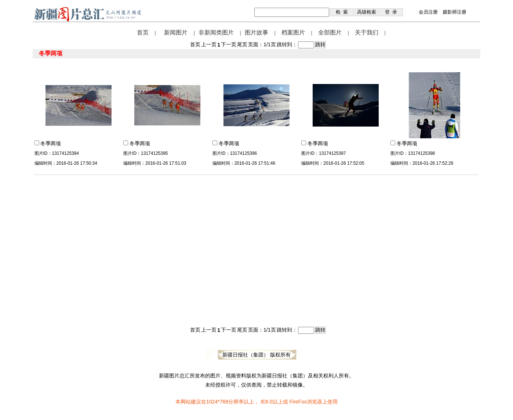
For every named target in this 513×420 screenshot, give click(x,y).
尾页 (242, 44)
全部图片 (330, 32)
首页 (143, 32)
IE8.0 (267, 402)
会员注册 (428, 12)
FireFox (298, 402)
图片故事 (256, 32)
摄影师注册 (454, 12)
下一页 (229, 44)
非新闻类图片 (216, 32)
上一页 (209, 44)
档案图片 (293, 32)
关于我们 (367, 32)
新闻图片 (176, 32)
